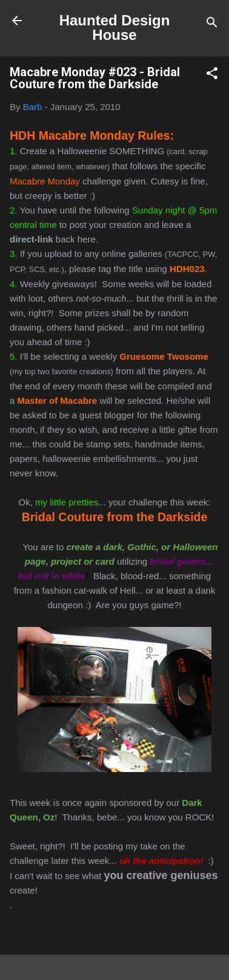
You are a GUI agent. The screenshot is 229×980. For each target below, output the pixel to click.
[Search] (212, 24)
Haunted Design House (115, 28)
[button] (212, 75)
